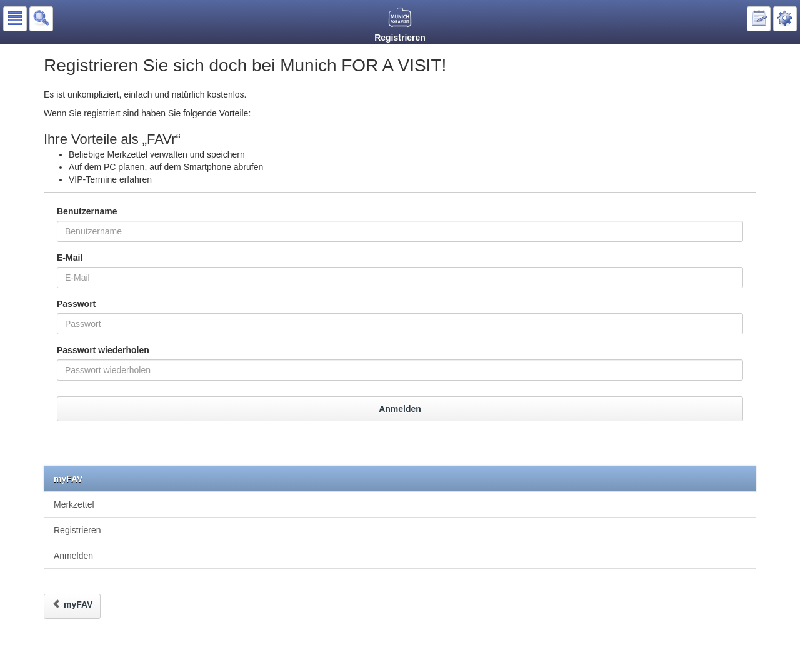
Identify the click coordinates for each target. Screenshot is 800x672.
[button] (15, 19)
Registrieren (77, 530)
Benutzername (87, 211)
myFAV (68, 479)
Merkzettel (74, 504)
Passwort (76, 304)
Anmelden (400, 409)
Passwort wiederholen (103, 350)
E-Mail (70, 258)
